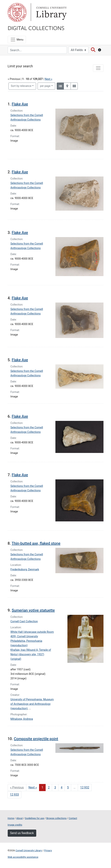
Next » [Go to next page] (33, 787)
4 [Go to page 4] (62, 787)
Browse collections (56, 818)
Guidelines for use (34, 818)
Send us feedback (22, 833)
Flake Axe (20, 104)
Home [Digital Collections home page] (11, 818)
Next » (48, 79)
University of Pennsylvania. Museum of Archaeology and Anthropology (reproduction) (32, 704)
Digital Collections (36, 28)
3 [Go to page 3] (55, 787)
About (20, 818)
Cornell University (17, 12)
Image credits (15, 825)
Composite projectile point (36, 739)
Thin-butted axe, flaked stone (36, 543)
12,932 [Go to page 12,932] (85, 787)
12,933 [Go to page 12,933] (14, 795)
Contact (73, 818)
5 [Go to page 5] (68, 787)
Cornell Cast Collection (24, 621)
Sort (21, 86)
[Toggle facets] (98, 68)
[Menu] (17, 40)
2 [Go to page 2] (49, 787)
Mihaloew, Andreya (22, 719)
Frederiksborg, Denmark (25, 570)
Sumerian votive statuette (33, 610)
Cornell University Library (29, 850)
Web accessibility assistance (23, 857)
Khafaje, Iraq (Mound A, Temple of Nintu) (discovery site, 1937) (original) (31, 654)
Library (51, 12)
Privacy (48, 850)
